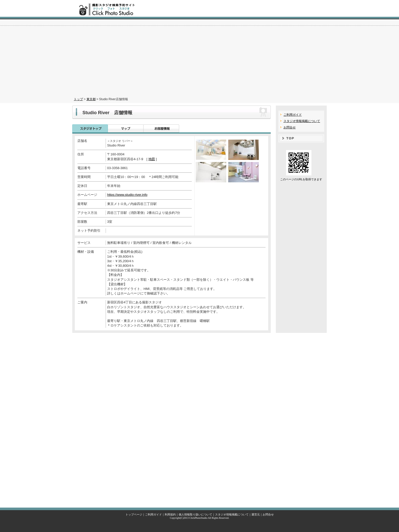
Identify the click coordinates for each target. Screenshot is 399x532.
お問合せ (290, 127)
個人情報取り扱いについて (195, 514)
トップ (78, 99)
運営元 (256, 514)
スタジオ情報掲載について (302, 121)
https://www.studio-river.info (127, 195)
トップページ (134, 514)
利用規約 (170, 514)
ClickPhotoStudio (198, 518)
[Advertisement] (199, 57)
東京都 (91, 99)
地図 (152, 159)
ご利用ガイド (293, 115)
